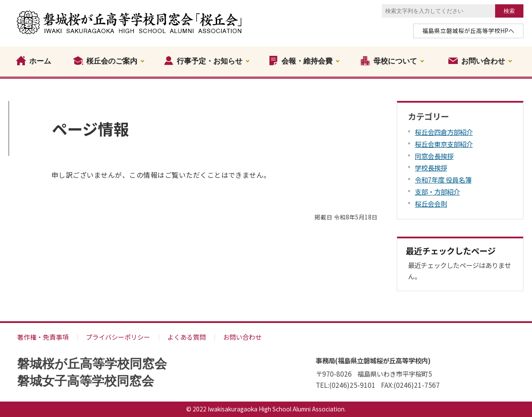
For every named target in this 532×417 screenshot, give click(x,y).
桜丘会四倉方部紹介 (444, 132)
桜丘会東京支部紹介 (444, 144)
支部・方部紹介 (437, 192)
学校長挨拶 (431, 167)
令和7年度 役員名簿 (443, 180)
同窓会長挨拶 (434, 156)
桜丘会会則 (431, 204)
